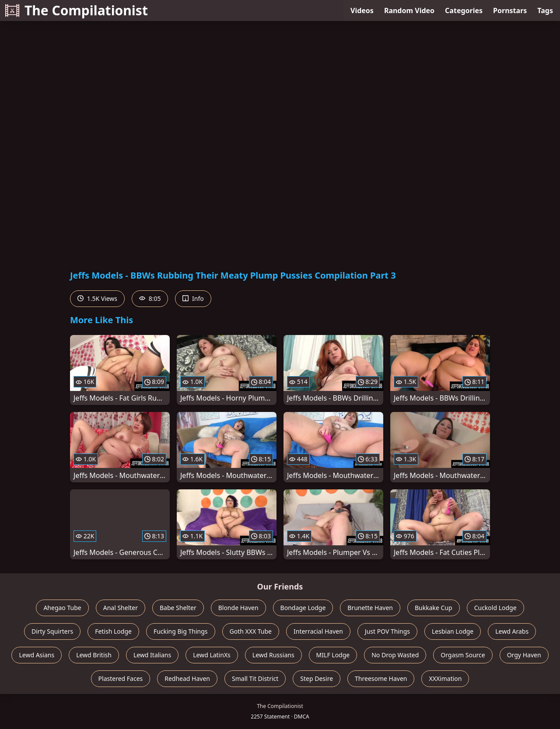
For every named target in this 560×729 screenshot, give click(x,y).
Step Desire (317, 678)
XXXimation (445, 678)
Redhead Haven (187, 678)
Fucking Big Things (181, 631)
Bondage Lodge (303, 608)
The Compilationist (77, 10)
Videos (362, 10)
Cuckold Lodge (495, 608)
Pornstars (510, 10)
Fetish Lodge (113, 631)
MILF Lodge (333, 655)
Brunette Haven (370, 608)
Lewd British (94, 655)
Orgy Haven (524, 655)
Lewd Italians (152, 655)
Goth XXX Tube (251, 631)
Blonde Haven (238, 608)
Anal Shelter (121, 608)
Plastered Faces (121, 678)
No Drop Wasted (395, 655)
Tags (545, 10)
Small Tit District (255, 678)
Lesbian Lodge (453, 631)
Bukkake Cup (434, 608)
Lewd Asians (37, 655)
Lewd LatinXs (212, 655)
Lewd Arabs (512, 631)
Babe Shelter (178, 608)
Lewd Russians (273, 655)
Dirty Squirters (52, 631)
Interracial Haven (318, 631)
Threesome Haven (381, 678)
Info (193, 298)
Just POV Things (387, 631)
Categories (464, 10)
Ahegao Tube (62, 608)
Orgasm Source (463, 655)
